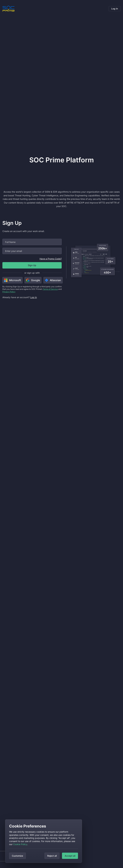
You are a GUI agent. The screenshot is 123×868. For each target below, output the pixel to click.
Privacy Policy (9, 292)
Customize (17, 856)
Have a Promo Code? (51, 259)
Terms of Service (50, 289)
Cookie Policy (20, 844)
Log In (115, 9)
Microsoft (12, 280)
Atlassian (53, 280)
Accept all (70, 856)
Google (33, 280)
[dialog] (44, 841)
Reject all (52, 856)
